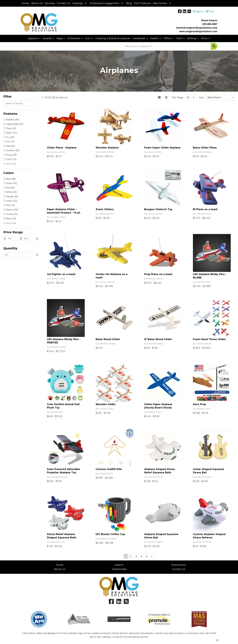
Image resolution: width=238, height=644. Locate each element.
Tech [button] (179, 38)
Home (25, 3)
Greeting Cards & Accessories (113, 38)
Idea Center (160, 3)
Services (50, 3)
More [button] (204, 38)
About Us (37, 3)
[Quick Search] (166, 46)
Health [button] (154, 38)
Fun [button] (88, 38)
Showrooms (179, 565)
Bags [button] (60, 38)
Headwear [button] (139, 38)
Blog (129, 3)
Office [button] (167, 38)
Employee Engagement (105, 3)
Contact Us (63, 3)
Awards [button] (47, 38)
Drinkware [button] (74, 38)
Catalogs (77, 3)
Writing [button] (192, 38)
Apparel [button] (33, 38)
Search (119, 565)
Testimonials (119, 569)
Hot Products (142, 3)
